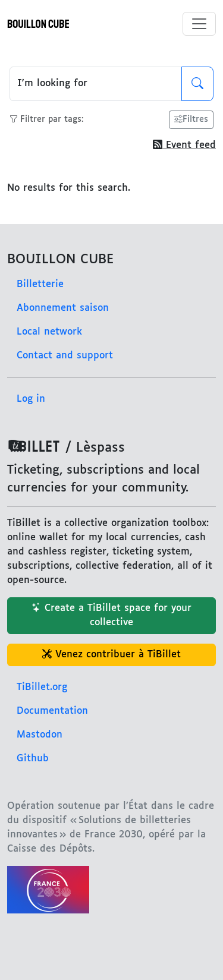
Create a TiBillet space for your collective (111, 615)
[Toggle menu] (199, 24)
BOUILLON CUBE (38, 24)
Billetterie (40, 284)
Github (33, 759)
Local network (49, 332)
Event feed (184, 145)
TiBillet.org (42, 687)
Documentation (52, 711)
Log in (31, 399)
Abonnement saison (63, 308)
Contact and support (65, 356)
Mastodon (40, 735)
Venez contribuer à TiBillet (111, 655)
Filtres (191, 120)
